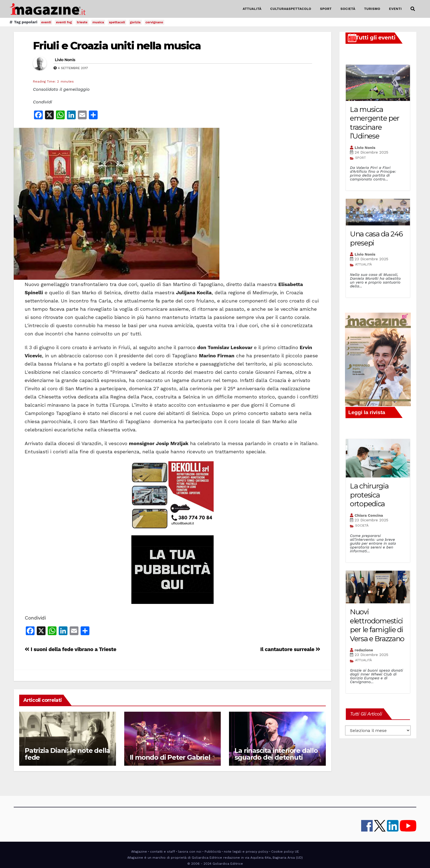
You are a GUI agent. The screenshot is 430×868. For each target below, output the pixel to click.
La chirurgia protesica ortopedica (369, 495)
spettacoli (117, 22)
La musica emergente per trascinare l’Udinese (375, 123)
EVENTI (395, 9)
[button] (413, 9)
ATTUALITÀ (252, 9)
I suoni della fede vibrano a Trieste (70, 649)
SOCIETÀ (348, 9)
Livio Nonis (65, 60)
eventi (46, 22)
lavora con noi (190, 852)
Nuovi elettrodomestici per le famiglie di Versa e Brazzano (377, 625)
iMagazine (139, 852)
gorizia (135, 22)
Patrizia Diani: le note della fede (67, 754)
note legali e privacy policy (246, 852)
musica (98, 22)
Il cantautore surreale (290, 649)
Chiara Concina (369, 515)
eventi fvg (64, 22)
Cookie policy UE (285, 852)
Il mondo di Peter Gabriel (170, 757)
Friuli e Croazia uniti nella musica (117, 46)
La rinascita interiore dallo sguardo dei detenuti (276, 754)
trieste (82, 22)
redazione (364, 650)
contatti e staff (162, 852)
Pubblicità (213, 852)
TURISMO (372, 9)
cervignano (154, 22)
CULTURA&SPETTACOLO (291, 9)
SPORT (326, 9)
